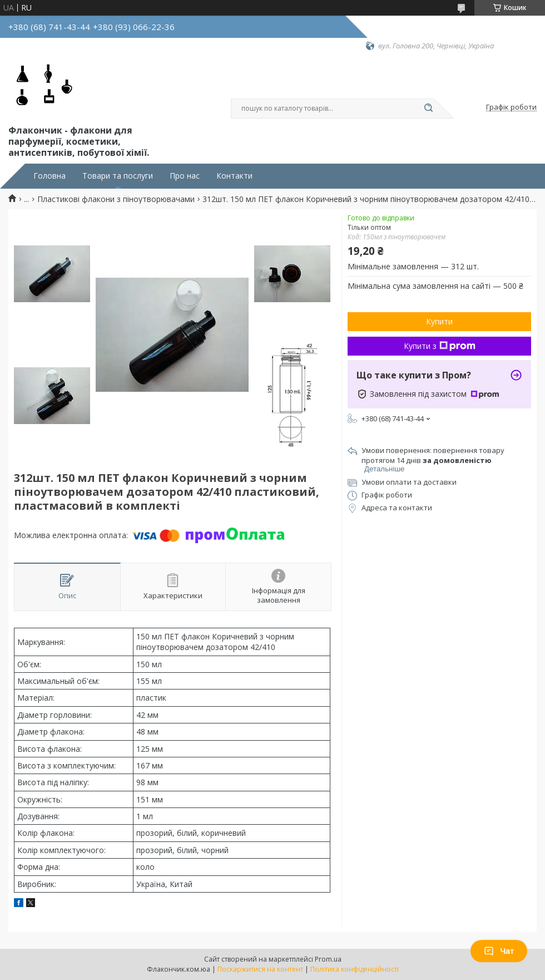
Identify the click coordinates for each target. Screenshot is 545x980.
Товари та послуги (118, 176)
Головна (49, 176)
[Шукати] (428, 109)
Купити (439, 321)
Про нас (185, 176)
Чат (499, 951)
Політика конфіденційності (355, 969)
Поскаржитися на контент (260, 969)
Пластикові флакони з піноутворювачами (116, 199)
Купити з (440, 346)
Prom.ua (328, 959)
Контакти (234, 176)
